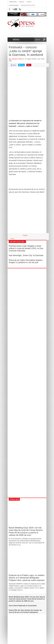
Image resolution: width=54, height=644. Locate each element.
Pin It (13, 239)
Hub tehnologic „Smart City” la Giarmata (26, 255)
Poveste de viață (28, 5)
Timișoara (13, 2)
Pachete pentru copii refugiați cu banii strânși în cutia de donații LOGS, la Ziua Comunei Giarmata (26, 248)
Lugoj (29, 2)
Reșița (22, 2)
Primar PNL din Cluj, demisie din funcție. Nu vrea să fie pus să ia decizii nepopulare (25, 611)
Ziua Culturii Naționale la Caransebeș (23, 606)
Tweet (25, 235)
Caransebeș (14, 5)
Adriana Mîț (17, 59)
